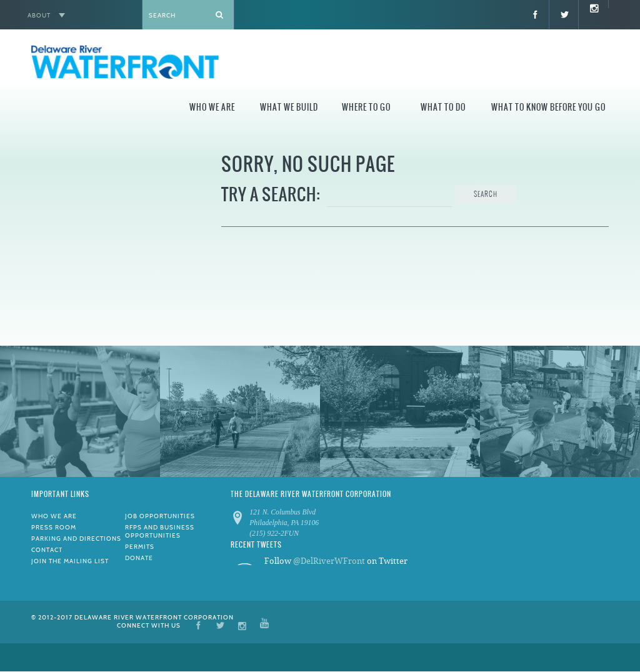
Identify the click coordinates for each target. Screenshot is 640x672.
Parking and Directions (76, 539)
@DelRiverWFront (329, 561)
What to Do (443, 107)
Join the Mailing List (70, 561)
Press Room (54, 527)
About (39, 15)
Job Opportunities (160, 516)
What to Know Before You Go (548, 107)
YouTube (264, 625)
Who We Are (212, 107)
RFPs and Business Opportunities (160, 531)
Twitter (220, 625)
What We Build (289, 107)
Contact (47, 550)
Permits (140, 547)
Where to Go (366, 107)
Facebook (198, 625)
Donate (139, 558)
